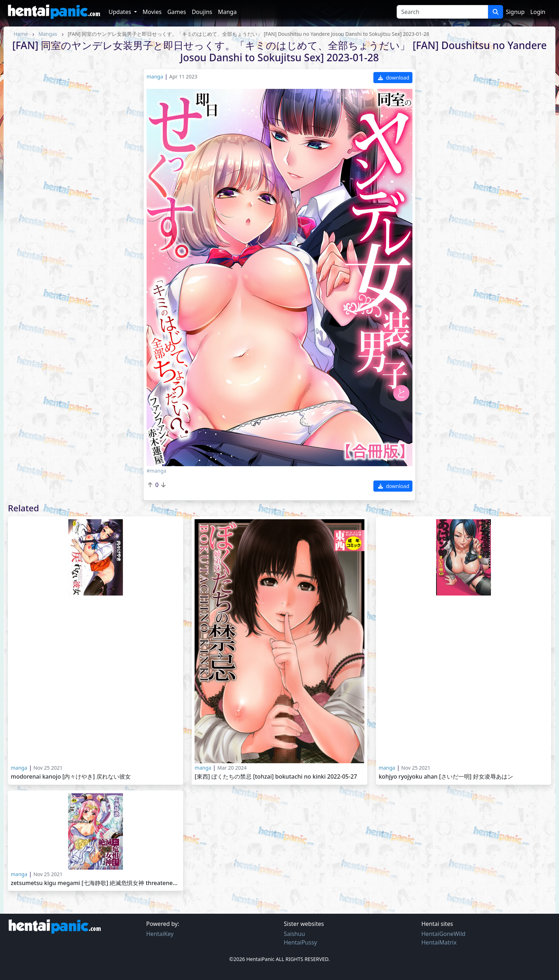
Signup (515, 12)
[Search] (442, 12)
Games (177, 12)
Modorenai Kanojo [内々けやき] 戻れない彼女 (71, 777)
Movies (152, 12)
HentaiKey (160, 934)
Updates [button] (121, 12)
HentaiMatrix (439, 942)
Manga (227, 12)
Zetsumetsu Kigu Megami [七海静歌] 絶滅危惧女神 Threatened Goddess (95, 883)
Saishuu (294, 934)
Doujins (202, 12)
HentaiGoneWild (443, 934)
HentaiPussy (300, 942)
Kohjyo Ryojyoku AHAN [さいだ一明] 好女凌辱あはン (446, 777)
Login (538, 12)
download (394, 78)
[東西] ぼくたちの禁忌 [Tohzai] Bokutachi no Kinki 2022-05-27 (276, 777)
